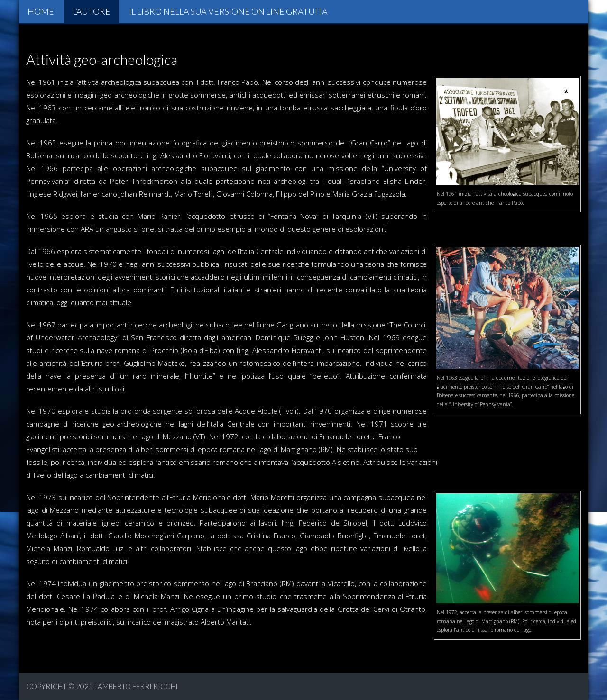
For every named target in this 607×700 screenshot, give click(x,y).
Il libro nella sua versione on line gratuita (228, 11)
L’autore (92, 11)
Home (41, 11)
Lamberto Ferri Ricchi (136, 686)
